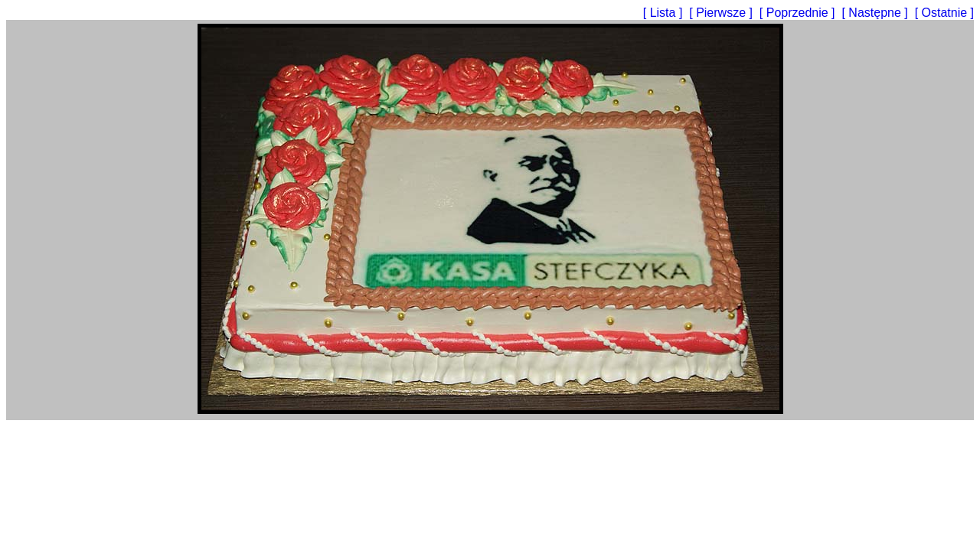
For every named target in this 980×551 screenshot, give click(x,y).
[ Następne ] (876, 13)
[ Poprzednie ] (799, 13)
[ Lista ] (665, 13)
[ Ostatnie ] (944, 13)
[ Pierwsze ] (722, 13)
